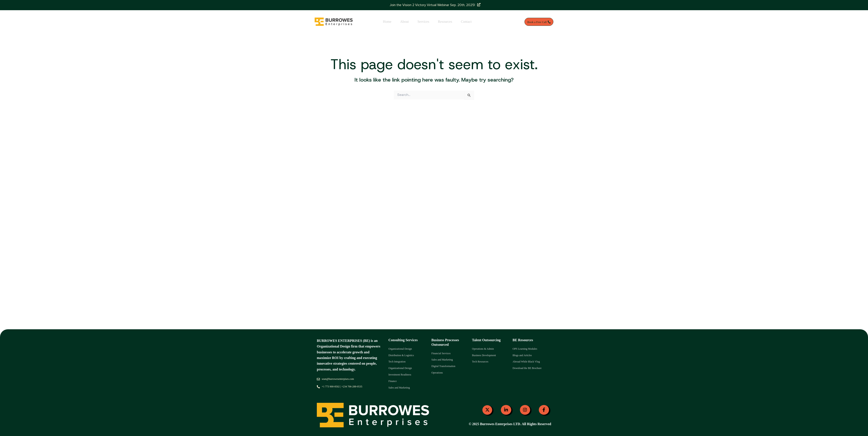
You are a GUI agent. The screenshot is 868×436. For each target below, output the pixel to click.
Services (423, 22)
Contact (466, 22)
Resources (445, 22)
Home (387, 22)
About (404, 22)
